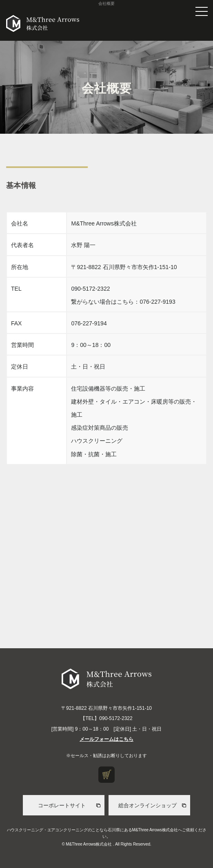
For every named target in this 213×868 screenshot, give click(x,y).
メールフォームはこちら (106, 739)
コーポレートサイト (62, 805)
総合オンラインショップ (148, 805)
